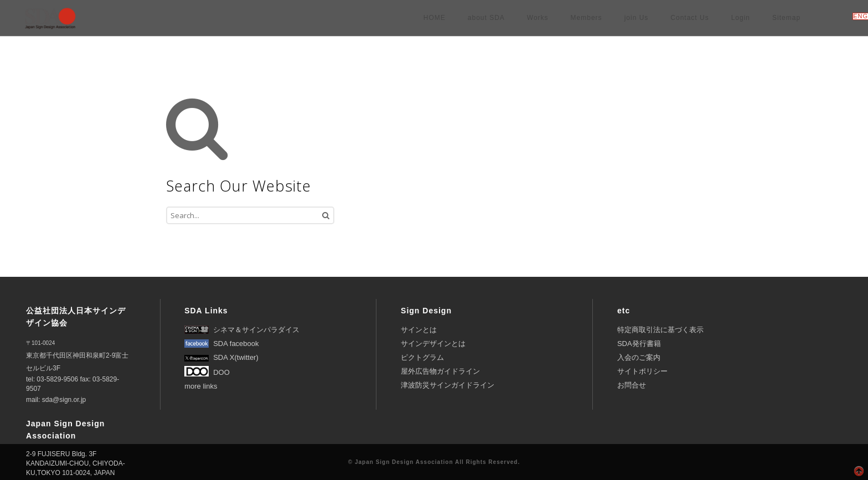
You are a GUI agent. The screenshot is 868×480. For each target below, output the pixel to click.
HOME (435, 18)
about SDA (486, 18)
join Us (637, 18)
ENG (861, 16)
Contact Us (689, 18)
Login (741, 18)
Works (538, 18)
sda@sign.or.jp (64, 400)
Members (587, 18)
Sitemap (786, 18)
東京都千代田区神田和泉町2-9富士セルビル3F (77, 356)
